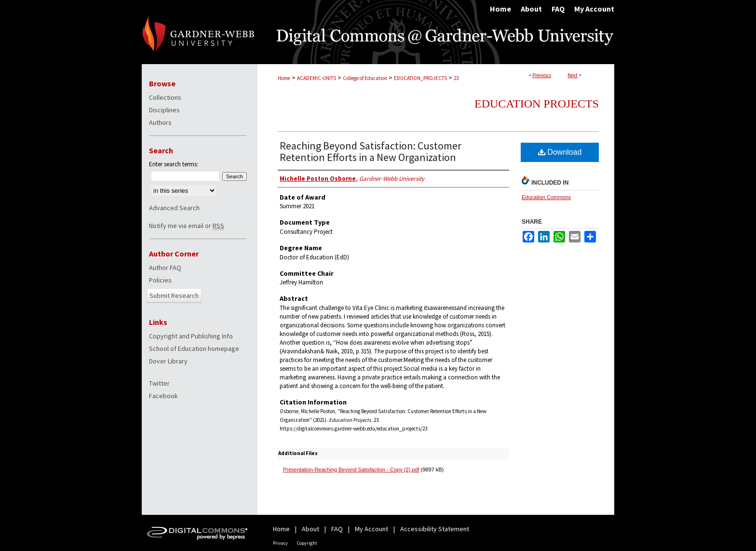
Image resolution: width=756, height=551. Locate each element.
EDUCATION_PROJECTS (420, 78)
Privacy (280, 543)
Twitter (159, 383)
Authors (160, 122)
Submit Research (174, 296)
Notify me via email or (187, 226)
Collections (165, 97)
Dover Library (168, 361)
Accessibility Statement (435, 529)
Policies (160, 280)
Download (560, 152)
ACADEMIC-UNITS (317, 78)
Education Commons (546, 197)
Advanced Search (174, 208)
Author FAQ (165, 268)
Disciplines (164, 110)
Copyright (307, 543)
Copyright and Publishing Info (191, 336)
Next (573, 75)
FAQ (337, 529)
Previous (542, 75)
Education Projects (537, 104)
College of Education (365, 78)
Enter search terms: (174, 164)
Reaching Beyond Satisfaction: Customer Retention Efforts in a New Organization (371, 151)
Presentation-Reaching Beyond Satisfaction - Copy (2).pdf (351, 470)
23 (456, 78)
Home (284, 78)
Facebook (163, 396)
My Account (371, 529)
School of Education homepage (194, 349)
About (310, 529)
